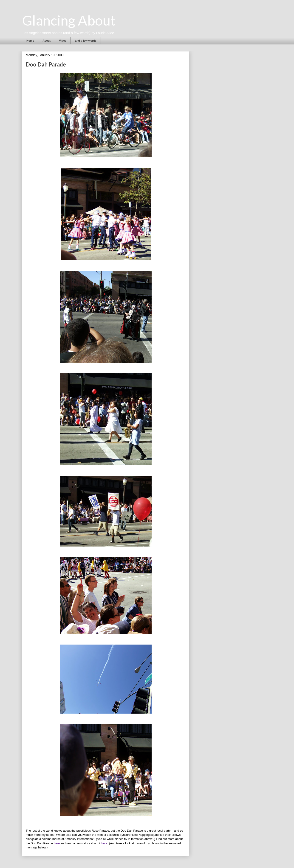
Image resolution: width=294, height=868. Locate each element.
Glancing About (69, 20)
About (47, 41)
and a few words (86, 41)
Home (30, 41)
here (57, 843)
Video (63, 41)
